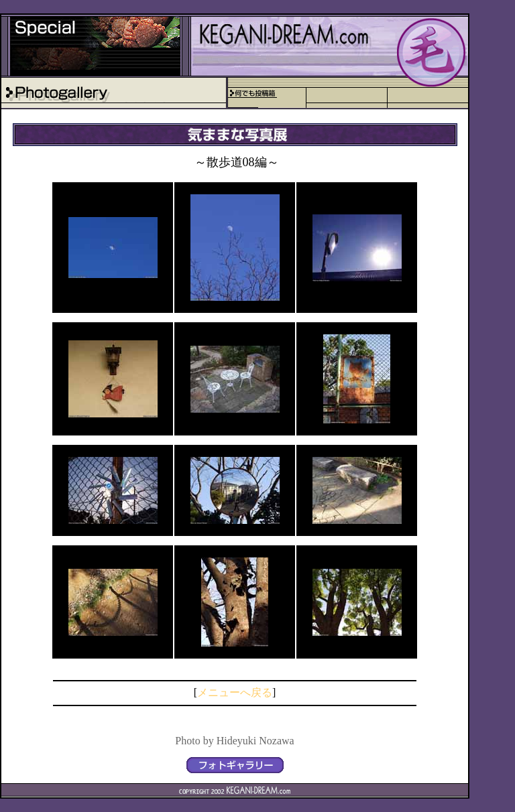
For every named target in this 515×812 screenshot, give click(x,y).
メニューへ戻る (235, 692)
